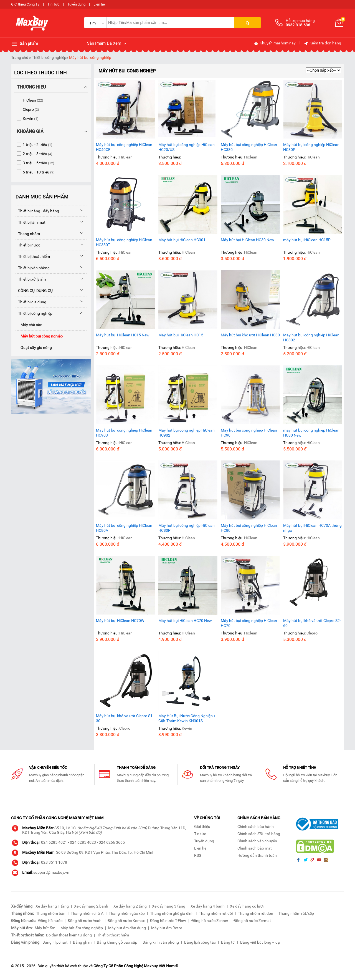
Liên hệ (99, 4)
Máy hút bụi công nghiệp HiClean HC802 (311, 337)
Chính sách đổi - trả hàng (259, 834)
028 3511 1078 (54, 862)
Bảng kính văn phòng (161, 942)
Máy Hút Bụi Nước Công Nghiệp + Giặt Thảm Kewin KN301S (187, 718)
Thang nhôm (28, 234)
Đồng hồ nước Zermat (252, 921)
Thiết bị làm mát (31, 222)
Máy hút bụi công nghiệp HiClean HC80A (124, 528)
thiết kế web (67, 966)
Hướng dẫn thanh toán (257, 855)
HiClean (126, 157)
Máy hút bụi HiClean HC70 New (185, 621)
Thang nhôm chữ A (87, 913)
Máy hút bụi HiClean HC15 (181, 335)
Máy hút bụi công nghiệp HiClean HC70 (249, 623)
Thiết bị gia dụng (31, 302)
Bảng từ (228, 942)
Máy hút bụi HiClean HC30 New (248, 240)
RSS (198, 855)
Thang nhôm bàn (51, 913)
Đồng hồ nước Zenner (210, 921)
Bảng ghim (82, 942)
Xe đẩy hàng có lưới (247, 906)
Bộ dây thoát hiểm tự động (69, 935)
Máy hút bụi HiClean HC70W (120, 621)
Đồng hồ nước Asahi (85, 921)
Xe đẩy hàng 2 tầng (130, 906)
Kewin (187, 728)
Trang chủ (20, 57)
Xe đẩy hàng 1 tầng (52, 906)
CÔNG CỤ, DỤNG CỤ (34, 291)
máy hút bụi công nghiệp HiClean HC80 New (311, 433)
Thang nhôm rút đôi (216, 913)
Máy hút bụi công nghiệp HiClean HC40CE (124, 147)
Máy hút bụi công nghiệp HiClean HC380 (249, 147)
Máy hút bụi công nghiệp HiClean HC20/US (187, 147)
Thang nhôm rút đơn (256, 913)
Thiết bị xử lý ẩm (31, 279)
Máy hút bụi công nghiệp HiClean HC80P (187, 528)
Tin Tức (53, 4)
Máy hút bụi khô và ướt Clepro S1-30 (125, 718)
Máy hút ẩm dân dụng (127, 928)
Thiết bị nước (28, 245)
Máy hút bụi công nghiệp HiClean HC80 (249, 528)
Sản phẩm (25, 44)
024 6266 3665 (112, 842)
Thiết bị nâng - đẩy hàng (37, 211)
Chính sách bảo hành (256, 827)
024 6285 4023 (83, 842)
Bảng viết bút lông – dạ (260, 942)
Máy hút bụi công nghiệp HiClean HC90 (249, 433)
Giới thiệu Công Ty (25, 4)
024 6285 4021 (54, 842)
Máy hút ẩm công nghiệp (82, 928)
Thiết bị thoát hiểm (33, 256)
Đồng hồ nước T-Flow (168, 921)
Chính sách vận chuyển (257, 841)
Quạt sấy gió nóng (34, 347)
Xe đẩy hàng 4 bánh (208, 906)
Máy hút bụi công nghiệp (90, 57)
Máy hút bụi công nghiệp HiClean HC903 (124, 433)
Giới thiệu (202, 827)
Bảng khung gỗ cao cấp (117, 942)
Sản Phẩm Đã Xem (107, 43)
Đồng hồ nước (50, 921)
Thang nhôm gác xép (127, 913)
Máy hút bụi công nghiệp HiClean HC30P (311, 147)
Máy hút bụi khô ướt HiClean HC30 (250, 335)
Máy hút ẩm (45, 928)
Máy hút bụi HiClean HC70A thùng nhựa (312, 528)
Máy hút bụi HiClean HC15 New (123, 335)
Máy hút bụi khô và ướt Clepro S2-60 (312, 623)
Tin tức (200, 834)
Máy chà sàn (29, 325)
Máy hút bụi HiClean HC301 (182, 240)
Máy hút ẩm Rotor (167, 928)
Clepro (312, 633)
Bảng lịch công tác (200, 942)
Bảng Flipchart (55, 942)
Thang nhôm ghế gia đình (172, 913)
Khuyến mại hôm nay (275, 43)
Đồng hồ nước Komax (126, 921)
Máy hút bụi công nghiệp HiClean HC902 (187, 433)
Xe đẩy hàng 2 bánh (91, 906)
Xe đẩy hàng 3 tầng (169, 906)
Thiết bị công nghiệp (49, 57)
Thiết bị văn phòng (33, 268)
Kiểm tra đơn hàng (322, 43)
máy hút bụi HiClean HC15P (307, 240)
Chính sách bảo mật (255, 848)
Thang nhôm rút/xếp (296, 913)
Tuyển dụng (76, 4)
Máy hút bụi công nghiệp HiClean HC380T (124, 242)
